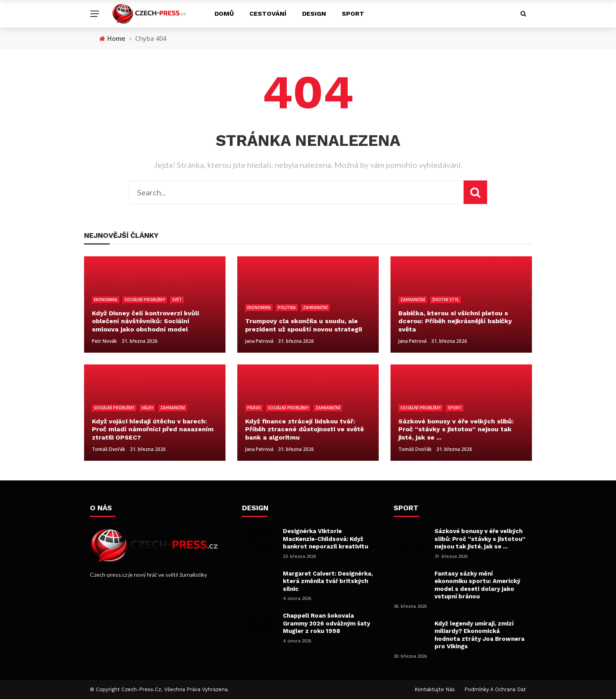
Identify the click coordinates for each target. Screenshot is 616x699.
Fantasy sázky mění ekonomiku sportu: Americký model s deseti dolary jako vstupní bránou (477, 585)
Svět (177, 300)
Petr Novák (104, 341)
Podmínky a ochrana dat (495, 689)
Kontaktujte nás (435, 689)
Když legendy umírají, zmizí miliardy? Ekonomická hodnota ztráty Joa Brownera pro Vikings (479, 635)
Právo (254, 408)
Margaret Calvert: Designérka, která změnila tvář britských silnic (328, 581)
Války (147, 408)
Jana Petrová (259, 341)
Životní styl (445, 300)
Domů (224, 14)
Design (314, 14)
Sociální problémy (145, 300)
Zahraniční (315, 307)
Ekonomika (106, 300)
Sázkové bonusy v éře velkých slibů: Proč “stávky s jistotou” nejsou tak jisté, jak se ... (480, 539)
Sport (353, 14)
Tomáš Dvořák (109, 449)
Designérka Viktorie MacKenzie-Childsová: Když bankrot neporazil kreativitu (325, 539)
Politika (287, 307)
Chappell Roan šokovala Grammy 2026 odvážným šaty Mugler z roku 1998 (326, 623)
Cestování (268, 14)
